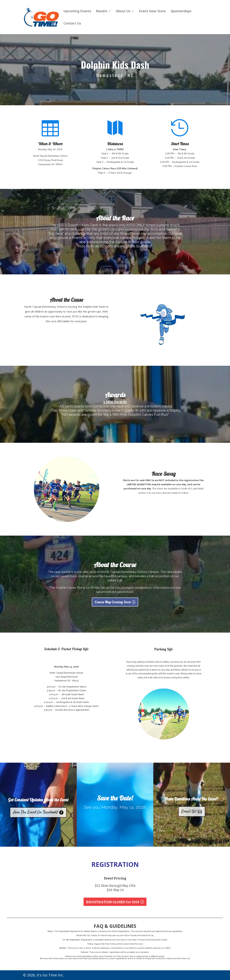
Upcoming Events (77, 11)
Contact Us (72, 24)
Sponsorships (181, 11)
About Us (123, 11)
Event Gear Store (152, 11)
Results (102, 11)
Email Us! (189, 811)
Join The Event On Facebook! (36, 812)
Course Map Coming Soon (113, 604)
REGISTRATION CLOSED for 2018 (113, 902)
